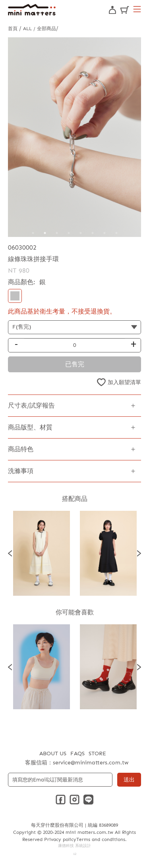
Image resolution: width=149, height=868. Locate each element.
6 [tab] (93, 233)
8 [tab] (116, 233)
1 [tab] (33, 233)
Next (139, 553)
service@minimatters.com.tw (91, 763)
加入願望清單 (124, 382)
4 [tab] (69, 233)
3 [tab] (57, 233)
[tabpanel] (74, 137)
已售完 (75, 364)
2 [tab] (45, 233)
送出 (129, 780)
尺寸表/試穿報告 (31, 405)
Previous (10, 553)
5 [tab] (81, 233)
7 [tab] (104, 233)
